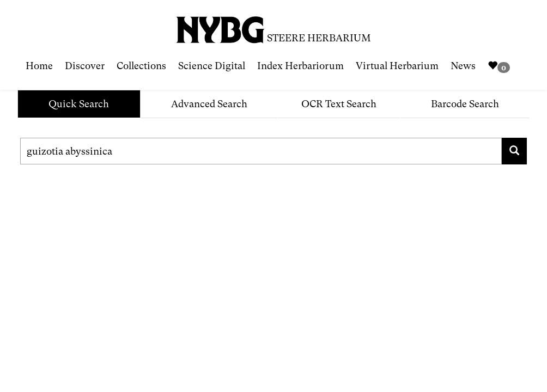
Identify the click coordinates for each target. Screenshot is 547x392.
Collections (141, 66)
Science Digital (212, 66)
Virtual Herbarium (397, 66)
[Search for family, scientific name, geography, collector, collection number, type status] (261, 151)
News (463, 66)
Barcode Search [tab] (465, 104)
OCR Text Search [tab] (339, 104)
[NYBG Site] (221, 26)
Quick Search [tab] (79, 104)
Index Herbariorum (300, 66)
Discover (85, 66)
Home (39, 66)
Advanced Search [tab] (209, 104)
